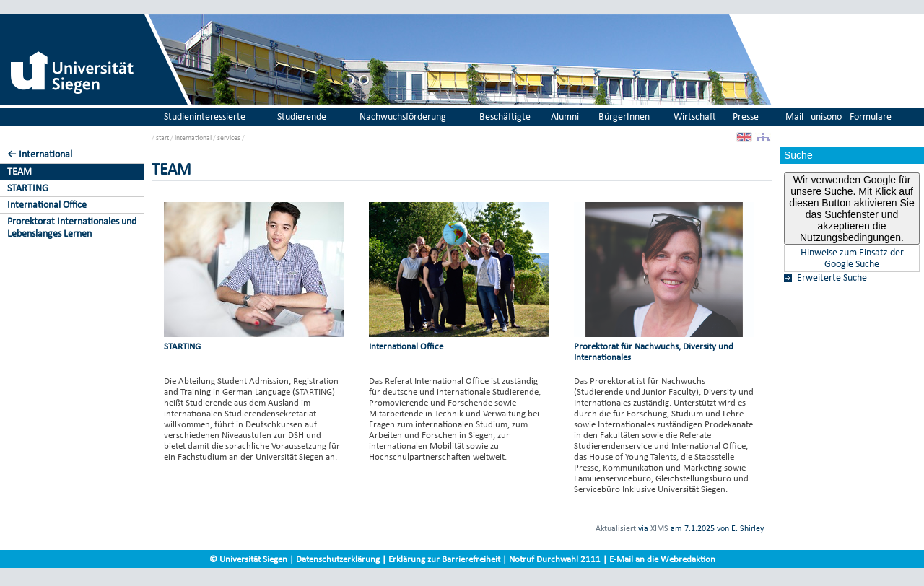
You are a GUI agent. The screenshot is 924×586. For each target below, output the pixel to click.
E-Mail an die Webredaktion (662, 559)
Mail (794, 117)
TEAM (19, 171)
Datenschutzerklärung (338, 559)
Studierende (302, 117)
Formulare (871, 117)
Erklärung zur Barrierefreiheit (444, 559)
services (229, 137)
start (162, 137)
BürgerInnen (624, 117)
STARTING (28, 188)
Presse (746, 117)
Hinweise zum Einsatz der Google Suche (852, 258)
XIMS (659, 528)
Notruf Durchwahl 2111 (555, 559)
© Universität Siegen (248, 559)
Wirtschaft (695, 117)
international (193, 137)
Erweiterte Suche (832, 278)
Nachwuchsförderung (403, 117)
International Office (47, 205)
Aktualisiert (616, 528)
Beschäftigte (505, 117)
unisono (826, 117)
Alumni (565, 117)
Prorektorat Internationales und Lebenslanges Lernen (72, 227)
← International (40, 154)
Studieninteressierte (205, 117)
